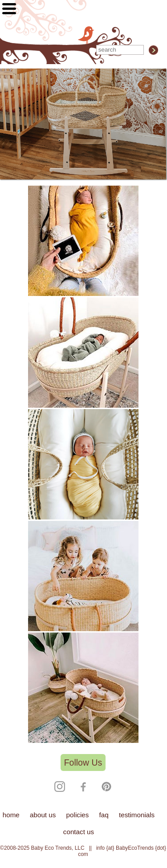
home (11, 815)
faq (104, 815)
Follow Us (83, 763)
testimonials (137, 815)
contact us (79, 832)
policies (78, 815)
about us (43, 815)
